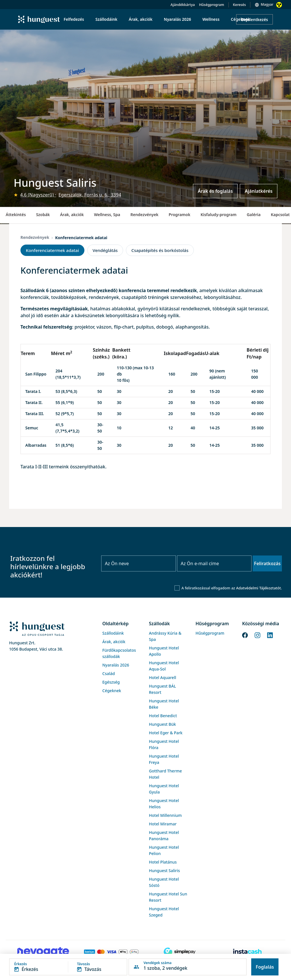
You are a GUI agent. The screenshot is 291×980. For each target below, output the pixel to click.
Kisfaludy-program (219, 215)
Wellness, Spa (107, 215)
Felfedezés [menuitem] (74, 19)
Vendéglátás (105, 250)
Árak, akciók (72, 215)
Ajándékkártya (183, 5)
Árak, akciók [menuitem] (141, 19)
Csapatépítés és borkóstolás (160, 250)
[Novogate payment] (43, 952)
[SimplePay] (180, 952)
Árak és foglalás (215, 191)
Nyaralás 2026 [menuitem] (178, 19)
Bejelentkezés (254, 20)
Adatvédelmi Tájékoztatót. (259, 588)
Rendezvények (145, 215)
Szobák (43, 215)
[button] (68, 967)
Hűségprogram (212, 5)
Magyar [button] (267, 4)
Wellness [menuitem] (211, 19)
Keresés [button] (240, 5)
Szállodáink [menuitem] (106, 19)
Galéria (254, 215)
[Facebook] (245, 635)
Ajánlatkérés (259, 191)
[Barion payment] (111, 952)
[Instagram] (257, 635)
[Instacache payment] (248, 952)
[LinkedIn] (270, 635)
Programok (180, 215)
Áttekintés (16, 215)
